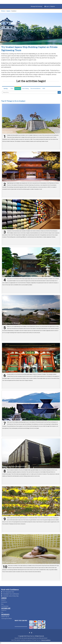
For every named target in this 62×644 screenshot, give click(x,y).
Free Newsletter (5, 606)
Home (3, 11)
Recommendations (36, 88)
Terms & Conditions (46, 640)
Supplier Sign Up (5, 617)
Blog (2, 604)
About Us (3, 600)
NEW (44, 88)
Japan (8, 11)
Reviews (18, 88)
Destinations (4, 602)
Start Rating (25, 88)
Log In (47, 6)
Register (53, 6)
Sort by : (6, 89)
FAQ (2, 612)
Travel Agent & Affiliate (6, 619)
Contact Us (4, 610)
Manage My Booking (36, 6)
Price (12, 88)
